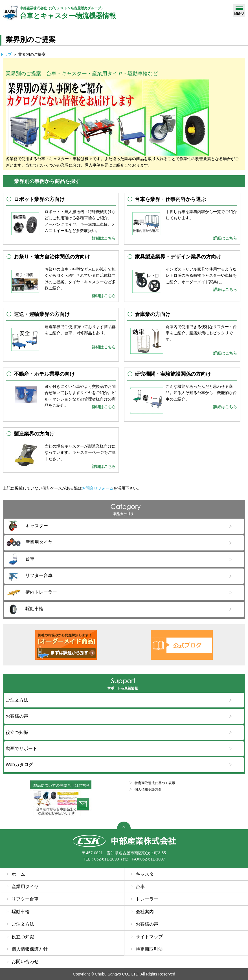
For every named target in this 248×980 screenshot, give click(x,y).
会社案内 (145, 912)
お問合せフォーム (98, 488)
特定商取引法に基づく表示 (155, 783)
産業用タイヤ (25, 887)
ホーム (18, 874)
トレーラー (147, 899)
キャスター (147, 874)
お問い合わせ (25, 962)
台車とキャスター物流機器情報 (108, 13)
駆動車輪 (21, 912)
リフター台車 (25, 899)
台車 (140, 887)
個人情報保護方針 (148, 789)
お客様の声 (147, 924)
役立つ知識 (23, 937)
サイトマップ (149, 937)
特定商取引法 (149, 949)
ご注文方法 (23, 924)
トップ (6, 54)
